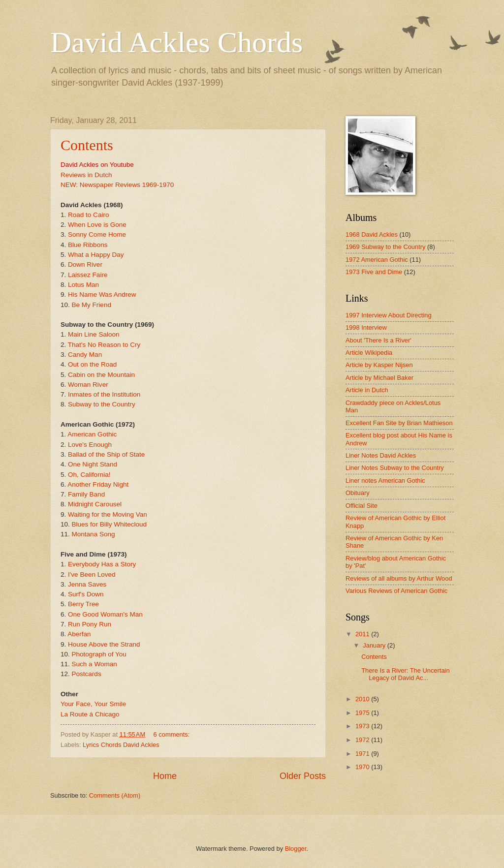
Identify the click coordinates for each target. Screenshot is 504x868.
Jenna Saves (87, 584)
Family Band (86, 494)
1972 (363, 740)
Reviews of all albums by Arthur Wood (399, 578)
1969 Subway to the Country (385, 247)
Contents (87, 145)
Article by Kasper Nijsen (379, 365)
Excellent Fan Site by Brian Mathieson (399, 423)
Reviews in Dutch (86, 175)
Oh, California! (89, 475)
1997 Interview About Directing (389, 315)
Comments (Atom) (115, 795)
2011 (363, 634)
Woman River (88, 385)
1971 (363, 754)
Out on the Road (92, 364)
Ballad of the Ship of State (106, 454)
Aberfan (79, 634)
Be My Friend (92, 305)
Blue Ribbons (88, 245)
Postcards (87, 674)
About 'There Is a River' (378, 340)
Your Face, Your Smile (93, 704)
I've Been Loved (92, 574)
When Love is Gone (97, 225)
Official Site (362, 506)
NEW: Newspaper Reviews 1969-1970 (117, 185)
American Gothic (92, 434)
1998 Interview (366, 327)
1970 (363, 767)
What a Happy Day (96, 255)
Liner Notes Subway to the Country (395, 468)
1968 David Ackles (372, 234)
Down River (85, 264)
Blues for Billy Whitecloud (110, 524)
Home (165, 776)
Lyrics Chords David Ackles (121, 745)
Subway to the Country (102, 404)
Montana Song (94, 534)
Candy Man (85, 355)
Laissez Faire (88, 275)
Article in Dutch (367, 390)
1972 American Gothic (377, 260)
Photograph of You (99, 654)
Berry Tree (83, 604)
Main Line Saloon (94, 334)
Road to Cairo (88, 215)
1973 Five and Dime (374, 272)
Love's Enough (90, 445)
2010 (363, 699)
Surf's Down (86, 594)
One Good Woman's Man (105, 614)
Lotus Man (83, 285)
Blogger (296, 849)
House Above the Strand (104, 644)
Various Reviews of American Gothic (396, 591)
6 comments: (173, 734)
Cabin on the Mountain (101, 375)
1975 (363, 713)
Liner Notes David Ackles (381, 455)
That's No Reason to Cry (104, 345)
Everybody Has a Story (102, 564)
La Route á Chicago (90, 714)
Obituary (358, 493)
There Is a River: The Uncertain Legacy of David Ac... (405, 674)
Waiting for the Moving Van (108, 514)
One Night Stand (93, 464)
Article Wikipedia (369, 353)
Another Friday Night (98, 484)
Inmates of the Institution (104, 394)
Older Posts (303, 776)
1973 (363, 726)
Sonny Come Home (97, 234)
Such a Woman (94, 664)
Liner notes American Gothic (385, 480)
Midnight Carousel (95, 504)
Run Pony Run (90, 624)
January (375, 645)
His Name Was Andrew (102, 294)
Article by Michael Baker (379, 378)
